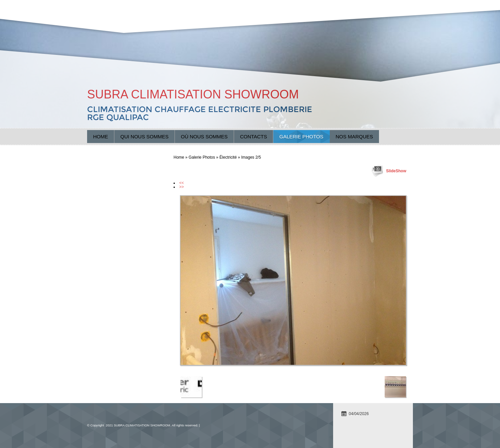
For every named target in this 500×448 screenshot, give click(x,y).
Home (101, 137)
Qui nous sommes (144, 137)
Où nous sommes (204, 137)
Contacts (253, 137)
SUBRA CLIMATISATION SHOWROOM (193, 94)
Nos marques (355, 137)
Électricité (228, 157)
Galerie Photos (301, 137)
